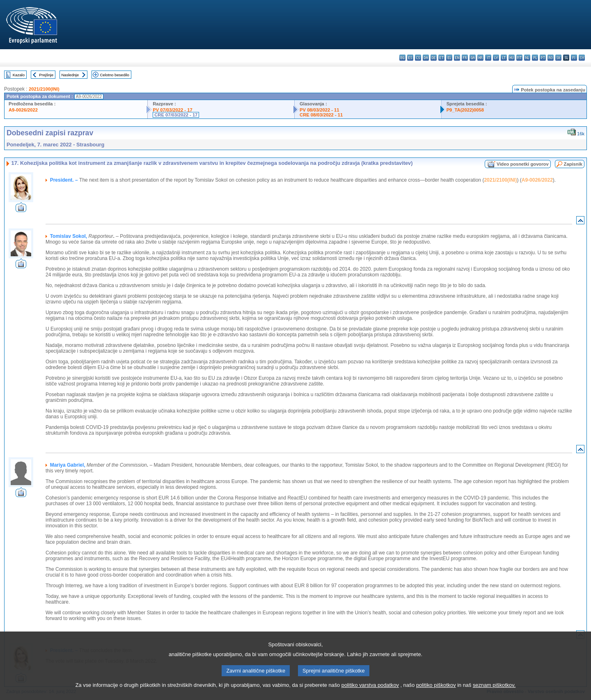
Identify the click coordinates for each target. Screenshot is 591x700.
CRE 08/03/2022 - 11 (321, 115)
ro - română (551, 58)
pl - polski (535, 58)
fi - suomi (574, 58)
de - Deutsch (434, 58)
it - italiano (488, 58)
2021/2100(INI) (44, 89)
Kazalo (19, 75)
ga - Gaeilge (473, 58)
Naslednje (70, 75)
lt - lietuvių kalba (504, 58)
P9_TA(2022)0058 (465, 110)
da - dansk (426, 58)
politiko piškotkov (436, 695)
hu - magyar (512, 58)
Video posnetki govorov (523, 164)
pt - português (543, 58)
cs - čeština (418, 58)
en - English (457, 58)
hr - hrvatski (480, 58)
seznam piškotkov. (494, 695)
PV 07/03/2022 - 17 (172, 110)
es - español (410, 58)
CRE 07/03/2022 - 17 (176, 115)
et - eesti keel (441, 58)
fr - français (465, 58)
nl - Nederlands (527, 58)
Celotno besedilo (114, 75)
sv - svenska (582, 58)
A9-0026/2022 (23, 110)
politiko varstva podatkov (370, 695)
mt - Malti (519, 58)
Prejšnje (46, 75)
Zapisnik (573, 164)
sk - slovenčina (558, 58)
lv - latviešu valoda (496, 58)
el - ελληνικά (449, 58)
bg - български (402, 58)
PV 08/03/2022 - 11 (319, 110)
